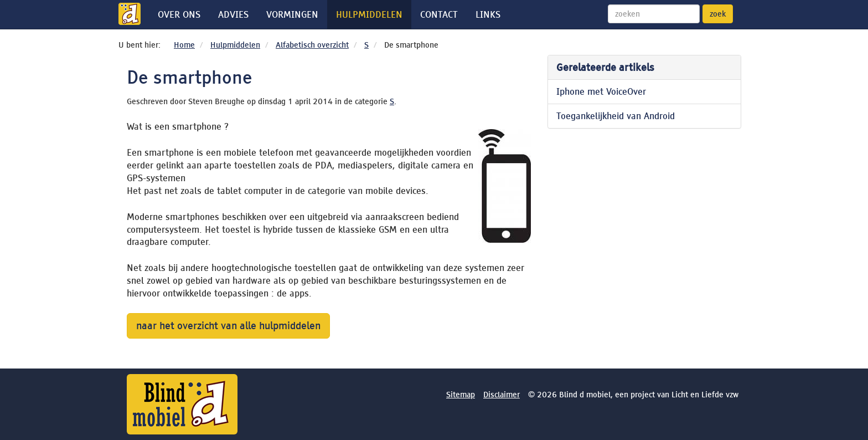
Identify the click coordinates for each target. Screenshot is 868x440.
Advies (233, 14)
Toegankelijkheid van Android (616, 116)
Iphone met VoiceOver (601, 91)
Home (184, 45)
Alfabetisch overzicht (312, 45)
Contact (439, 14)
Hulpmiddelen (369, 14)
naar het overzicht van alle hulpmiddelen (228, 326)
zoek (718, 14)
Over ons (179, 14)
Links (488, 14)
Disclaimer (502, 395)
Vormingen (292, 14)
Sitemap (461, 395)
